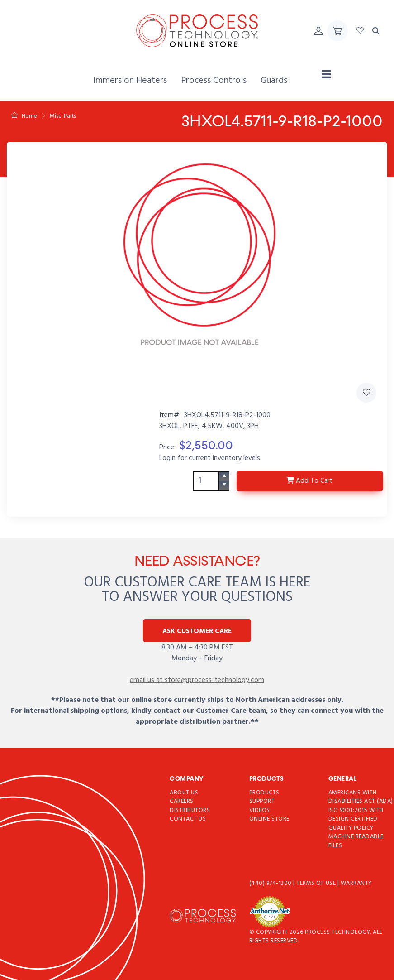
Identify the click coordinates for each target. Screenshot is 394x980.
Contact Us (188, 819)
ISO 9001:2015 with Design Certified (356, 815)
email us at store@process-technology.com (197, 680)
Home (24, 116)
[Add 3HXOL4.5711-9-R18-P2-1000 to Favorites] (366, 393)
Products (264, 793)
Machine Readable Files (356, 842)
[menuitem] (130, 81)
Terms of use (317, 884)
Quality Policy (351, 828)
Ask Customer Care (197, 631)
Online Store (269, 819)
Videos (260, 810)
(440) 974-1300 (271, 884)
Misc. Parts (63, 116)
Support (262, 802)
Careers (182, 802)
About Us (184, 793)
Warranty (356, 884)
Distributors (190, 810)
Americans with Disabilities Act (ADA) (361, 797)
